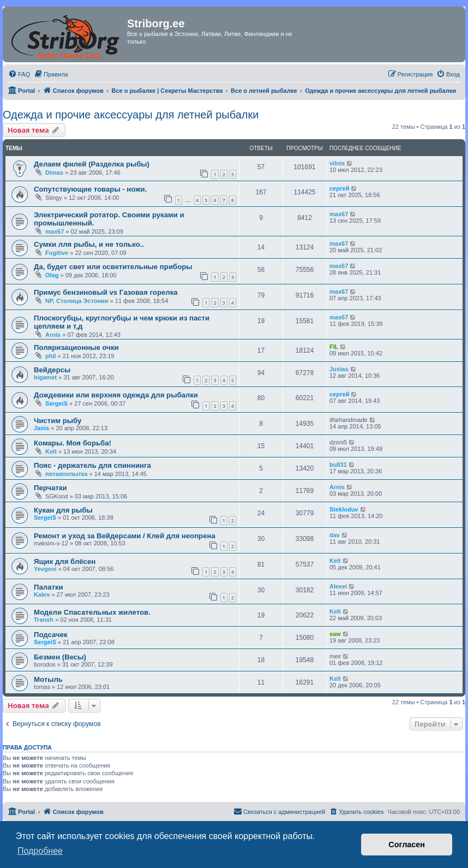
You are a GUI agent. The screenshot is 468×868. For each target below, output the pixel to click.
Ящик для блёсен (65, 561)
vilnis (337, 163)
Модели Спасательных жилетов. (92, 612)
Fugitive (57, 253)
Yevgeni (45, 569)
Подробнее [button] (40, 851)
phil (51, 356)
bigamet (45, 377)
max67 (55, 231)
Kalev (42, 594)
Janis (41, 428)
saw (335, 634)
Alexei (338, 586)
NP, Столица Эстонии (77, 301)
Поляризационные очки (76, 347)
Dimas (54, 173)
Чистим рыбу (58, 421)
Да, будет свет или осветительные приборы (113, 267)
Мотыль (48, 679)
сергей (339, 188)
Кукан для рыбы (63, 510)
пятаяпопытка (66, 474)
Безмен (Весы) (60, 657)
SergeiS (56, 403)
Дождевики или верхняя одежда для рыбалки (116, 395)
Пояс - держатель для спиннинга (92, 465)
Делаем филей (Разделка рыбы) (92, 164)
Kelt (51, 451)
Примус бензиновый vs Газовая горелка (106, 292)
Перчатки (50, 488)
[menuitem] (19, 74)
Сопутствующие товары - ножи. (90, 189)
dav (335, 535)
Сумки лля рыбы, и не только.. (89, 244)
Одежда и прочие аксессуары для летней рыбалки (131, 115)
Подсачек (51, 635)
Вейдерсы (52, 370)
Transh (44, 620)
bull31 (338, 465)
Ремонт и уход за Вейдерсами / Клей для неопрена (125, 536)
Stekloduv (344, 509)
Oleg (52, 275)
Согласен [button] (407, 845)
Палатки (49, 587)
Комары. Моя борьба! (73, 443)
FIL (334, 347)
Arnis (53, 335)
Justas (339, 369)
